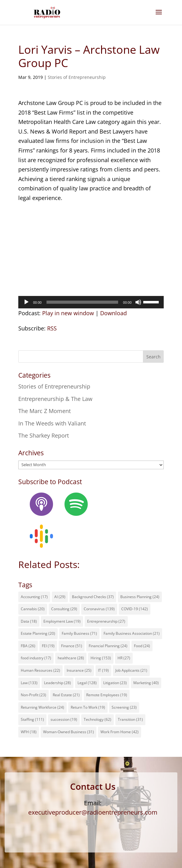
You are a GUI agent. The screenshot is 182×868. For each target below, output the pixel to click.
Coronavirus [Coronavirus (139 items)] (99, 609)
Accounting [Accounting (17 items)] (34, 597)
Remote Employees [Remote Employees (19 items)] (107, 695)
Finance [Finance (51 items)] (72, 646)
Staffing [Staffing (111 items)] (32, 719)
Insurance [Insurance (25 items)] (79, 670)
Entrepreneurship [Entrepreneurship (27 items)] (106, 621)
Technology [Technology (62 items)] (98, 719)
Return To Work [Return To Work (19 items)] (88, 707)
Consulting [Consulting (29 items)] (64, 609)
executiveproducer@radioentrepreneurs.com (93, 812)
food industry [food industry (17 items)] (36, 658)
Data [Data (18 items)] (29, 621)
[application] (91, 302)
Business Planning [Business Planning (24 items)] (140, 597)
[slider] (82, 302)
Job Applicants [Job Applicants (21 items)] (131, 670)
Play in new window (68, 313)
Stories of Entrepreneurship (77, 77)
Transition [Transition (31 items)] (130, 719)
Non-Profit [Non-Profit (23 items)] (33, 695)
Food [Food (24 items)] (142, 646)
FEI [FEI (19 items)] (48, 646)
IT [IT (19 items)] (103, 670)
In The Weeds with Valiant (52, 423)
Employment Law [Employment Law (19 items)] (62, 621)
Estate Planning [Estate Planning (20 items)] (38, 633)
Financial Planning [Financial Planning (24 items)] (108, 646)
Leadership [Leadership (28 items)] (58, 683)
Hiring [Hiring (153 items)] (101, 658)
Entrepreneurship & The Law (55, 399)
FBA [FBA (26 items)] (28, 646)
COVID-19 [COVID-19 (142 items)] (135, 609)
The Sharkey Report (44, 435)
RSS (52, 328)
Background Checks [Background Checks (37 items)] (93, 597)
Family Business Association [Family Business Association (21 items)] (132, 633)
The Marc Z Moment (44, 411)
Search (153, 357)
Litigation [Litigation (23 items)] (115, 683)
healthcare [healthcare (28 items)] (71, 658)
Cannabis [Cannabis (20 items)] (33, 609)
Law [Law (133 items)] (29, 683)
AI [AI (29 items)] (60, 597)
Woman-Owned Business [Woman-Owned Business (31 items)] (69, 732)
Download (113, 313)
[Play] (26, 302)
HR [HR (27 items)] (124, 658)
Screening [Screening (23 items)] (124, 707)
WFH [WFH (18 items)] (29, 732)
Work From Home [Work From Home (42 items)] (120, 732)
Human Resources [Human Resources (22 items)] (40, 670)
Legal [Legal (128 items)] (87, 683)
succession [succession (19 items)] (64, 719)
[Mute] (138, 302)
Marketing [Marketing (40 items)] (146, 683)
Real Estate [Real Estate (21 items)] (66, 695)
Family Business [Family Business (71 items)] (79, 633)
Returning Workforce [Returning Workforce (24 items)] (42, 707)
